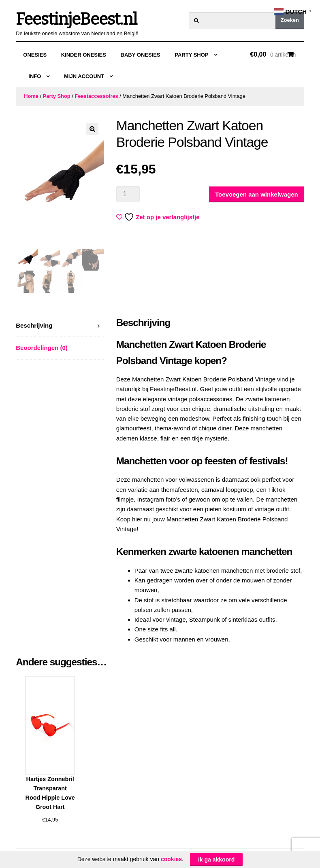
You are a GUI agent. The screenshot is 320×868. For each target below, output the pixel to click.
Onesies (35, 55)
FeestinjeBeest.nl (76, 19)
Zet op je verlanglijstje (159, 217)
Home (31, 96)
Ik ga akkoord (216, 860)
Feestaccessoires (96, 96)
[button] (92, 129)
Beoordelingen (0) (42, 348)
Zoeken (290, 20)
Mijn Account (84, 76)
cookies (171, 859)
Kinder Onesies (84, 55)
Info (35, 76)
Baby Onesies (141, 55)
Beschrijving (34, 325)
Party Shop (191, 55)
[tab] (60, 326)
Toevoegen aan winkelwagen (257, 194)
